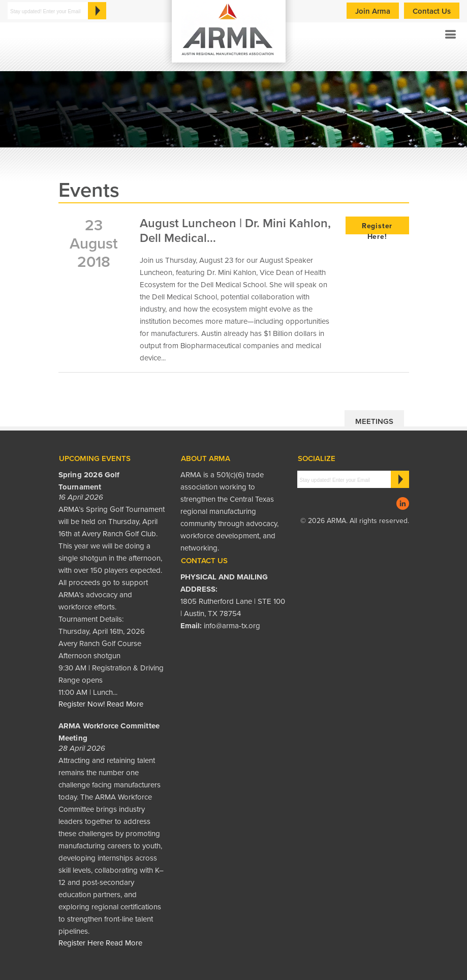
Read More (125, 704)
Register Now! (82, 704)
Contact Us (432, 11)
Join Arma (373, 11)
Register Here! (377, 228)
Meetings (374, 421)
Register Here (81, 943)
